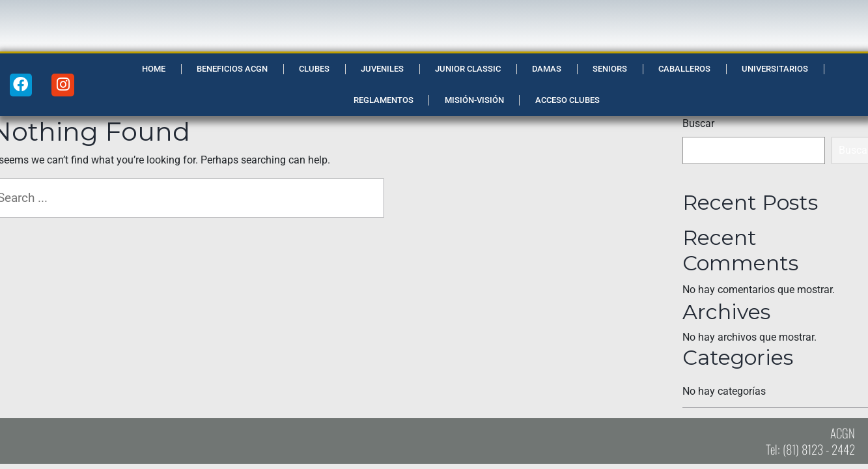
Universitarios (775, 69)
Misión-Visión (474, 100)
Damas (547, 69)
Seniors (610, 69)
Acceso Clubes (567, 100)
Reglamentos (384, 100)
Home (154, 69)
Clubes (314, 69)
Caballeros (684, 69)
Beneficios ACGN (232, 69)
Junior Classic (468, 69)
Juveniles (382, 69)
